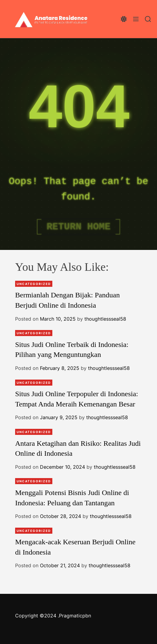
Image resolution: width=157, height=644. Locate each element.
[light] (124, 19)
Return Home (78, 227)
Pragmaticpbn (75, 616)
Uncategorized (34, 284)
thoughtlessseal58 (105, 319)
